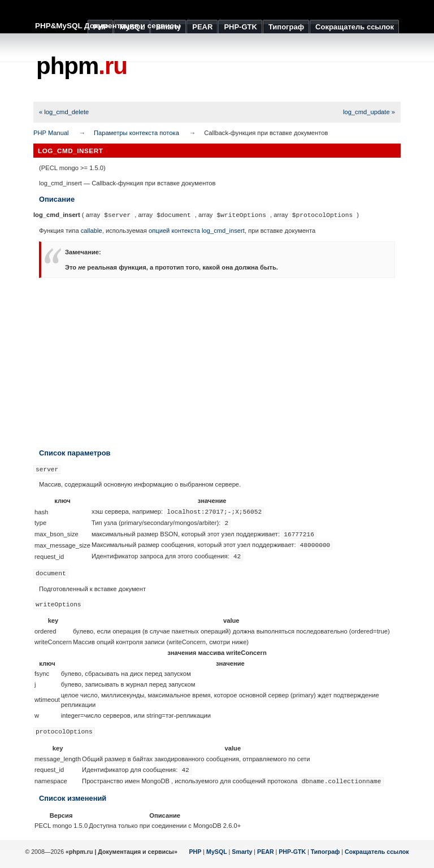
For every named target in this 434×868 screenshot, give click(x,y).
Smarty (242, 852)
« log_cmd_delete (64, 112)
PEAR (266, 852)
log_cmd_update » (369, 112)
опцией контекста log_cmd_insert (197, 231)
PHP (196, 852)
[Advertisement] (217, 363)
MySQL (217, 852)
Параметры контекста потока (136, 133)
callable (92, 231)
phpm (82, 66)
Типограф (325, 852)
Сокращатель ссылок (377, 852)
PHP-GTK (292, 852)
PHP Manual (51, 133)
